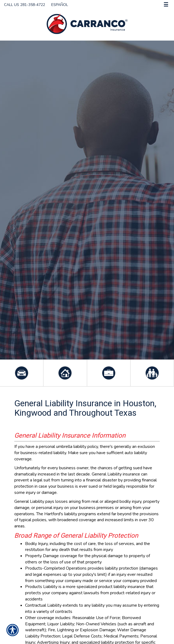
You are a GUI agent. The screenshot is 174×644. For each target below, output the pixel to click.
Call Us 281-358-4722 (25, 5)
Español (60, 5)
